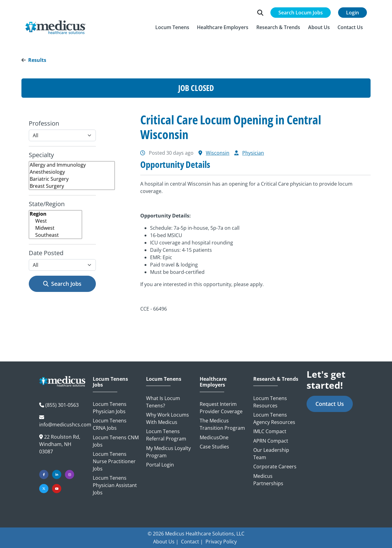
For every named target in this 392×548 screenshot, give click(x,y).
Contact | (192, 542)
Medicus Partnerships (268, 480)
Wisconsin (218, 153)
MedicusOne (214, 437)
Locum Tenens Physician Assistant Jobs (115, 485)
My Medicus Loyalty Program (168, 452)
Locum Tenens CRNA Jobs (110, 424)
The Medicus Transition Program (222, 424)
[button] (172, 27)
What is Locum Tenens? (163, 402)
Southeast (55, 235)
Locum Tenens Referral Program (166, 435)
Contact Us (330, 404)
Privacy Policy (221, 542)
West (55, 221)
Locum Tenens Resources (270, 402)
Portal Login (160, 465)
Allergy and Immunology (72, 165)
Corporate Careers (275, 467)
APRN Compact (271, 441)
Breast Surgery (72, 186)
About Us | (166, 542)
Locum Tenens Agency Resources (274, 418)
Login (352, 13)
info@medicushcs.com (65, 425)
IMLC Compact (270, 431)
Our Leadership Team (271, 454)
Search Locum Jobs (301, 13)
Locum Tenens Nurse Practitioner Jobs (114, 461)
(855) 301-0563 (62, 405)
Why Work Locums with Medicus (168, 418)
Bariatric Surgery (72, 179)
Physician (253, 153)
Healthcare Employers (213, 382)
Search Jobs (62, 284)
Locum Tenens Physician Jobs (110, 408)
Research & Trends (276, 379)
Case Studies (214, 447)
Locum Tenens (164, 379)
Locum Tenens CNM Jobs (116, 441)
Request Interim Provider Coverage (221, 408)
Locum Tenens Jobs (110, 382)
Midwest (55, 228)
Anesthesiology (72, 172)
